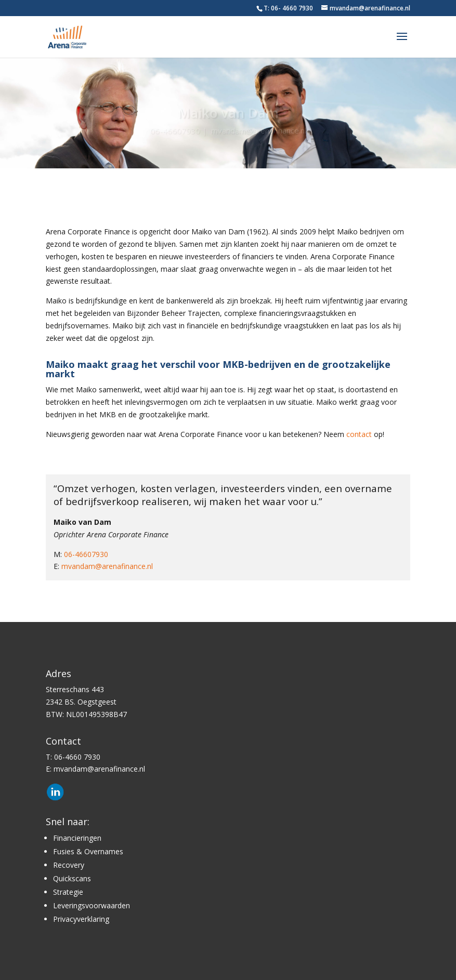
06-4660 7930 (77, 757)
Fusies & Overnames (88, 851)
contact (359, 434)
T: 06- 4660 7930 (288, 8)
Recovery (69, 865)
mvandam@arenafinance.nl (259, 133)
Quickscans (72, 878)
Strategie (68, 892)
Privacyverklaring (81, 919)
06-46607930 (175, 133)
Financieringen (77, 838)
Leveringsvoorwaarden (92, 905)
